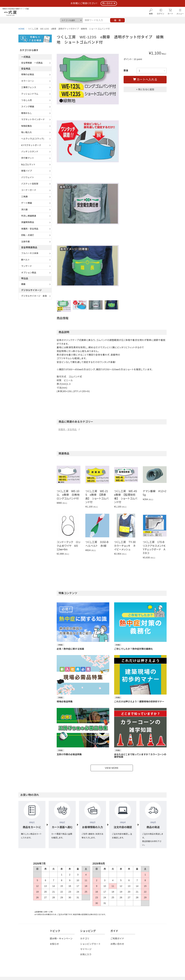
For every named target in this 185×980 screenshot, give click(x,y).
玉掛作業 (25, 242)
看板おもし (27, 113)
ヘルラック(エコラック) (33, 139)
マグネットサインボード (33, 119)
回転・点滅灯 (28, 235)
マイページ (86, 949)
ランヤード (27, 266)
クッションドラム (30, 94)
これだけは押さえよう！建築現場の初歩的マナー (139, 702)
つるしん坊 (27, 100)
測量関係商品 (28, 222)
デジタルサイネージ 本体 (34, 296)
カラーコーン (28, 81)
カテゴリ (85, 939)
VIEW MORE (112, 768)
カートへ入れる (145, 80)
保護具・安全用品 (68, 429)
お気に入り (86, 954)
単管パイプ (27, 171)
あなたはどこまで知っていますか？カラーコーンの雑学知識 (140, 756)
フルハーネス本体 (30, 253)
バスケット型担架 (30, 184)
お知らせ (54, 944)
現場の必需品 (28, 74)
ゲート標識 (27, 203)
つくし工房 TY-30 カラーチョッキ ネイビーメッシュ (126, 546)
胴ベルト (25, 260)
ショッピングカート (90, 944)
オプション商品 (29, 273)
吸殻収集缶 (27, 126)
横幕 (23, 284)
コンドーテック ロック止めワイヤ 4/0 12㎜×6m (69, 546)
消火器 (24, 210)
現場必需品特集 (65, 702)
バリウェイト (28, 177)
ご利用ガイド (117, 939)
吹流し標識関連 (29, 216)
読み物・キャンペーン (61, 939)
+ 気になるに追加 (145, 89)
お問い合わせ (117, 944)
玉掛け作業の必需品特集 (69, 754)
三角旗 (24, 197)
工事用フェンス (29, 87)
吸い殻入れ (27, 132)
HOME (21, 29)
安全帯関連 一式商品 (32, 63)
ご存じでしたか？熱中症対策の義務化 (134, 649)
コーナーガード (29, 190)
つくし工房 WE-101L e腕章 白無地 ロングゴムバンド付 (69, 495)
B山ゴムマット (28, 165)
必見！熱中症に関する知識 (70, 649)
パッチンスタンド (30, 152)
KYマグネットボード (31, 145)
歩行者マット (28, 158)
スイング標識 (28, 107)
